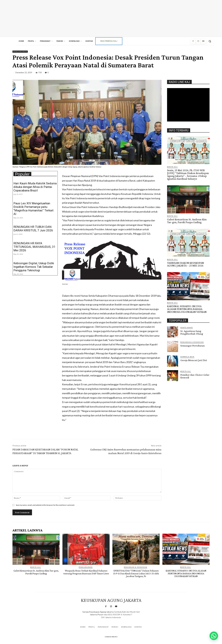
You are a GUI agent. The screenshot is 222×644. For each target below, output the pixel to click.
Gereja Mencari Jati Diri (193, 359)
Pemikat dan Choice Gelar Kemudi (195, 375)
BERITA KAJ (172, 167)
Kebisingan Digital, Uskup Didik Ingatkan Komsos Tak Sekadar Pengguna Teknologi (34, 267)
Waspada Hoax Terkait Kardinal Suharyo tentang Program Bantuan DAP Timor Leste (86, 573)
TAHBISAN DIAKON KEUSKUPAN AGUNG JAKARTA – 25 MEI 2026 (185, 263)
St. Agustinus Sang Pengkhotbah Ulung (192, 331)
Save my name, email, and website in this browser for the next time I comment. (45, 505)
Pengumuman (20, 52)
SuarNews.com (107, 620)
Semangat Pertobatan (193, 344)
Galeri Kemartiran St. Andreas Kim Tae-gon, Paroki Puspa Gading (186, 220)
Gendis (119, 620)
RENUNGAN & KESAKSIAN (192, 341)
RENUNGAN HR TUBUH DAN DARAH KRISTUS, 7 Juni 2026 (33, 229)
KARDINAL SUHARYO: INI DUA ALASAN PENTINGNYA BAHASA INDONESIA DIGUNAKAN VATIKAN (187, 308)
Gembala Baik (187, 355)
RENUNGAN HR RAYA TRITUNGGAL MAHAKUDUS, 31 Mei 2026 (34, 247)
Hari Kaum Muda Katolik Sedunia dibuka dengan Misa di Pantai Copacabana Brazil (35, 187)
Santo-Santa (187, 326)
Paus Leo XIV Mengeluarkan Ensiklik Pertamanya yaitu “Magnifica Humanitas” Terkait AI (33, 209)
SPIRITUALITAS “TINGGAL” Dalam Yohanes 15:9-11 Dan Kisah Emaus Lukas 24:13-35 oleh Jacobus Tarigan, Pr (136, 573)
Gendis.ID (172, 381)
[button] (210, 41)
